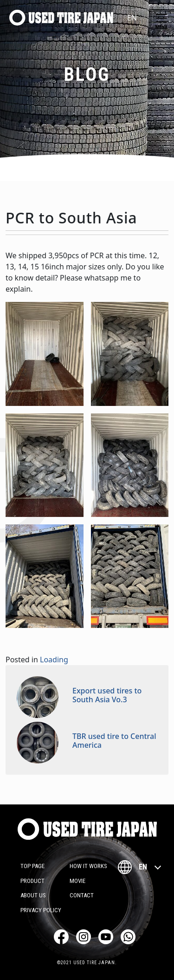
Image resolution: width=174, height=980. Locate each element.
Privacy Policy (41, 910)
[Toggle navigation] (161, 18)
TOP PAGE (32, 866)
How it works (88, 866)
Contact (82, 895)
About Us (33, 895)
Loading (54, 660)
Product (32, 881)
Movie (77, 881)
